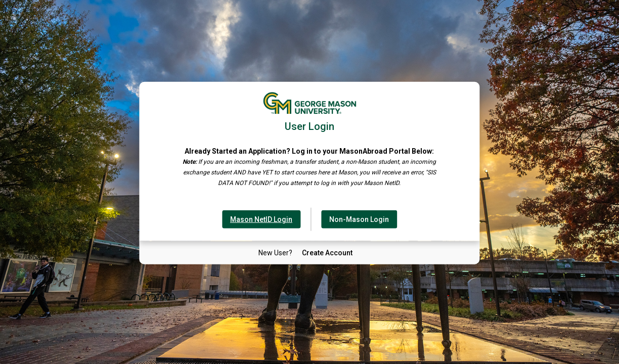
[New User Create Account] (327, 253)
